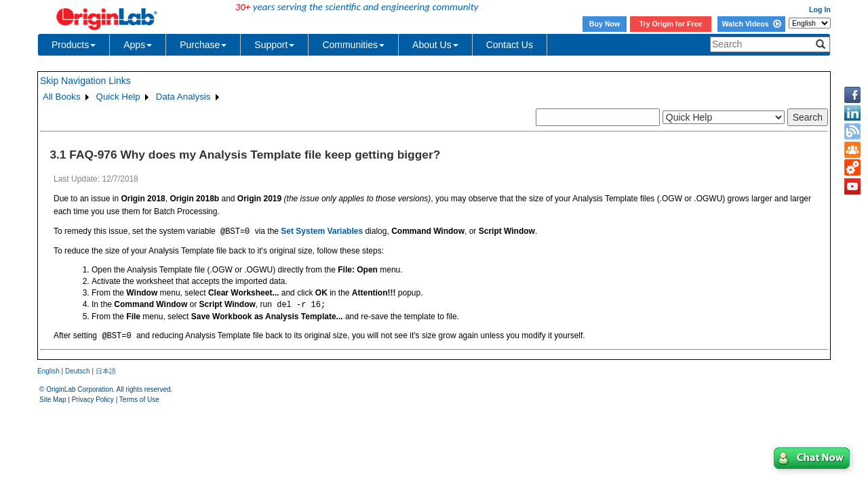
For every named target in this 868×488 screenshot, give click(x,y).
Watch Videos (751, 24)
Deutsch (78, 371)
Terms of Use (139, 400)
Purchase (203, 45)
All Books (62, 97)
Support (274, 45)
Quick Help (118, 97)
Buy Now (605, 24)
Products (74, 45)
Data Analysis (183, 97)
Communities (353, 45)
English (48, 371)
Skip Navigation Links (85, 81)
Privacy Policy (93, 400)
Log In (820, 9)
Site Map (53, 400)
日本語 (106, 371)
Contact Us (510, 45)
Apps (138, 45)
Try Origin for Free (671, 24)
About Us (435, 45)
